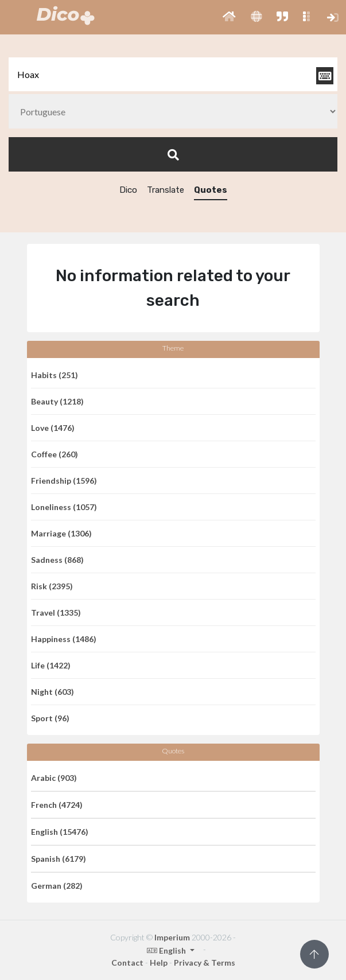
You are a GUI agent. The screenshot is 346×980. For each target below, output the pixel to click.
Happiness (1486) (64, 639)
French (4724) (57, 805)
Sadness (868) (57, 560)
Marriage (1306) (61, 533)
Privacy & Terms (205, 962)
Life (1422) (51, 665)
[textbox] (173, 74)
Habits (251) (55, 375)
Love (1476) (53, 428)
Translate (166, 190)
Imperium (172, 937)
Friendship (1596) (64, 481)
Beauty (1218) (57, 401)
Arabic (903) (54, 778)
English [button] (167, 950)
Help (159, 962)
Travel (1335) (56, 612)
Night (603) (53, 692)
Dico (128, 190)
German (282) (57, 886)
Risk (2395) (52, 586)
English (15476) (60, 832)
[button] (229, 17)
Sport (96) (50, 718)
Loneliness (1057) (64, 507)
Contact (127, 962)
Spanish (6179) (59, 859)
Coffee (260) (55, 454)
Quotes (211, 190)
